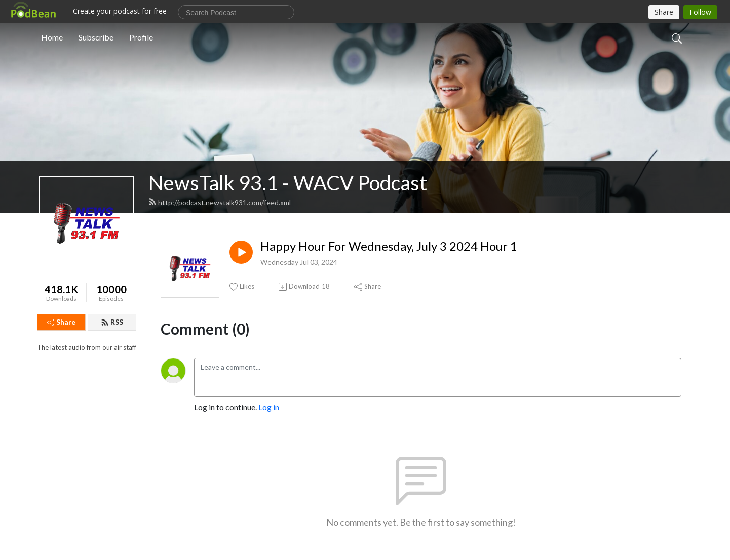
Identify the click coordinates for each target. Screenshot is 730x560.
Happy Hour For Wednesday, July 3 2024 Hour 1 (389, 246)
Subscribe (96, 37)
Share (61, 322)
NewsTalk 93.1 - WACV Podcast (288, 183)
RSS (112, 322)
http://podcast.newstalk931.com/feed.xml (220, 202)
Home (52, 37)
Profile (141, 37)
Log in (269, 407)
